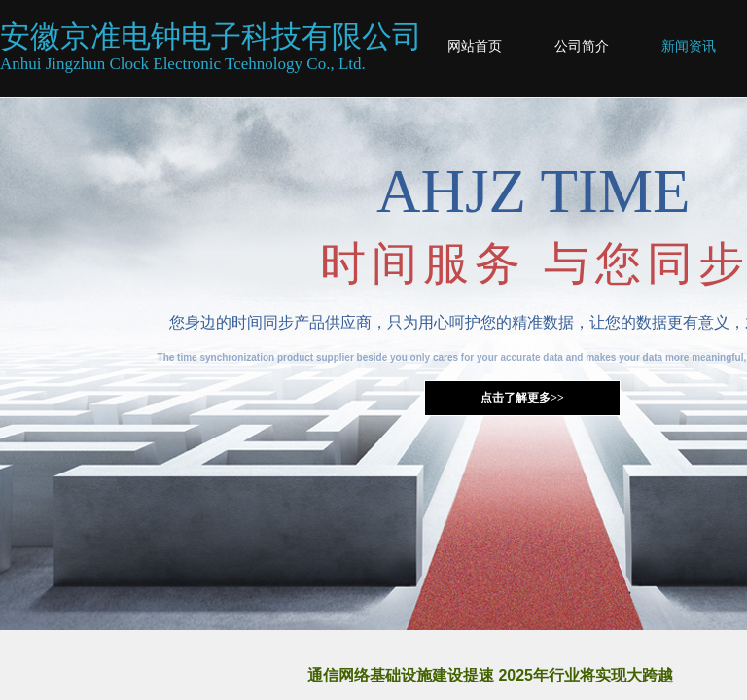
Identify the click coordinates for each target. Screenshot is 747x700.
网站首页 (475, 46)
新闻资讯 (689, 46)
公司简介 (582, 46)
